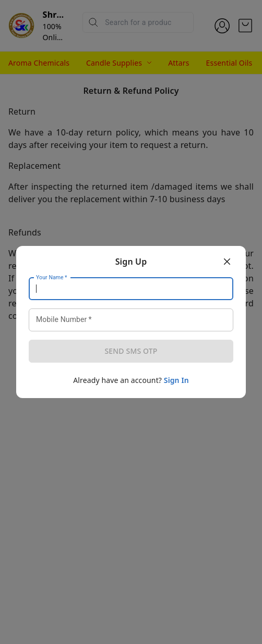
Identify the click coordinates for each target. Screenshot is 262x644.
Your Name (52, 278)
